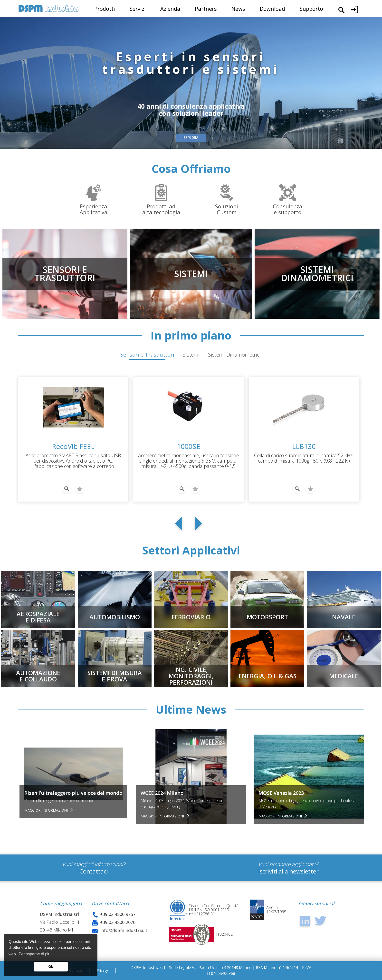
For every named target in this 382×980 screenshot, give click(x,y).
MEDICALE (344, 676)
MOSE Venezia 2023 (281, 793)
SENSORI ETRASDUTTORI (65, 274)
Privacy (102, 970)
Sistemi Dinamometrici (234, 354)
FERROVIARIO (191, 617)
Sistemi (191, 354)
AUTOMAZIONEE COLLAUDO (38, 676)
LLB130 (304, 446)
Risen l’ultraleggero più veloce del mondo (73, 793)
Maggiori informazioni (47, 810)
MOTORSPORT (267, 617)
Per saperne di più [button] (35, 954)
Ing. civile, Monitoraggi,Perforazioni (191, 676)
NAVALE (344, 617)
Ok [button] (51, 967)
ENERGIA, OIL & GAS (267, 676)
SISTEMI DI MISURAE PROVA (115, 676)
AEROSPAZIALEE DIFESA (38, 617)
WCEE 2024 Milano (162, 793)
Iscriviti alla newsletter (288, 871)
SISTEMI (191, 274)
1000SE (189, 446)
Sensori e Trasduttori (147, 354)
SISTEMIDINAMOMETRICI (317, 274)
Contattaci (94, 871)
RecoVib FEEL (73, 446)
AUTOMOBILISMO (115, 617)
